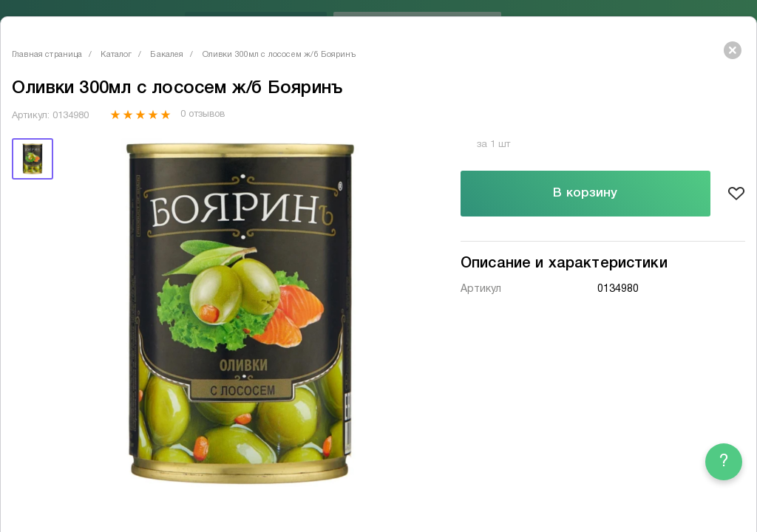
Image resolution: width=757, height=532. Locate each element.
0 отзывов (202, 115)
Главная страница (47, 55)
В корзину (585, 193)
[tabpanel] (240, 314)
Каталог (116, 55)
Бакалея (167, 55)
